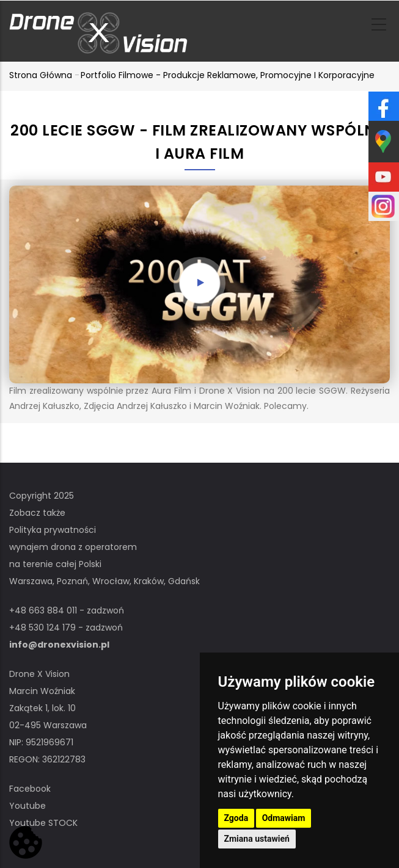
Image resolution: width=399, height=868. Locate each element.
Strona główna (41, 75)
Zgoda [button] (236, 818)
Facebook (30, 789)
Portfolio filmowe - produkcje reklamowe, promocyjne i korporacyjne (228, 75)
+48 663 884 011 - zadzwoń (67, 610)
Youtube (27, 806)
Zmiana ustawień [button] (257, 839)
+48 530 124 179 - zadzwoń (66, 627)
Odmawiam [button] (284, 818)
